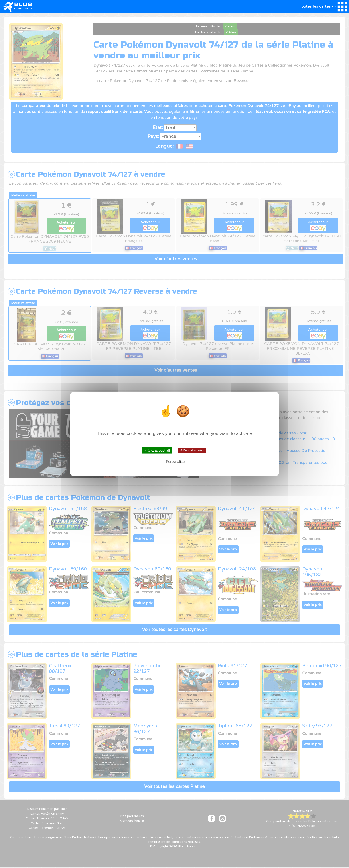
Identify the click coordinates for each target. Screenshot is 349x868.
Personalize (175, 462)
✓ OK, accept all (157, 450)
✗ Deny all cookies (192, 450)
